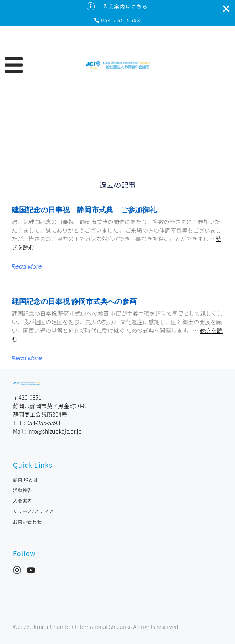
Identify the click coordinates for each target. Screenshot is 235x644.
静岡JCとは (26, 480)
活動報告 (23, 490)
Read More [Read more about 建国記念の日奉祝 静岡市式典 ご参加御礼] (27, 266)
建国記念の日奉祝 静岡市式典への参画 (74, 301)
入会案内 (23, 501)
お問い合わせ (30, 522)
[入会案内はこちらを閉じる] (226, 9)
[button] (45, 65)
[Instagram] (17, 570)
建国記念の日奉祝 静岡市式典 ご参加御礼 (84, 210)
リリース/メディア (33, 511)
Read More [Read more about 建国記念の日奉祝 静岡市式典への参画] (27, 358)
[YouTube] (31, 570)
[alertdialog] (117, 13)
